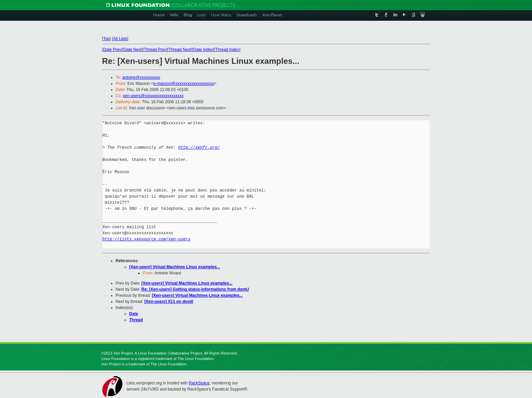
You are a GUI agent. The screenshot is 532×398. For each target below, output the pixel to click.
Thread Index (227, 50)
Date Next (133, 50)
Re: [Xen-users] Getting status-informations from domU (195, 289)
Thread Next (180, 50)
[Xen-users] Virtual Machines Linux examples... (175, 267)
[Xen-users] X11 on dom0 (169, 302)
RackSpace (199, 383)
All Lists (120, 39)
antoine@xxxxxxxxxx (141, 77)
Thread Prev (155, 50)
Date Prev (112, 50)
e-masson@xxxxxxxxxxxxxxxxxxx (184, 84)
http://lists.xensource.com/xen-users (146, 239)
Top (106, 39)
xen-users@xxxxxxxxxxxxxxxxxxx (153, 96)
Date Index (203, 50)
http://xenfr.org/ (199, 148)
